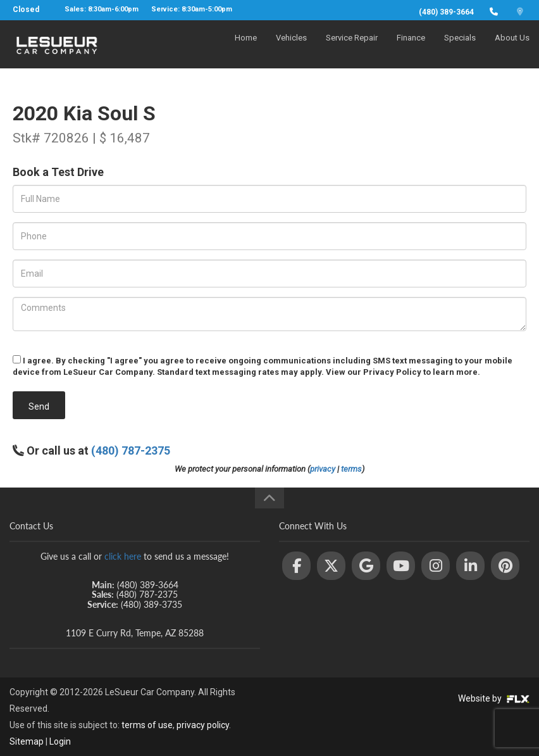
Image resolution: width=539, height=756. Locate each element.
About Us (512, 48)
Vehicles (291, 48)
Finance (411, 48)
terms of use (147, 725)
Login (60, 741)
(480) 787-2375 (131, 450)
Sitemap (27, 741)
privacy (323, 469)
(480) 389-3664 (446, 12)
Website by (494, 698)
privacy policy (203, 725)
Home (246, 48)
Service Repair (352, 48)
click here (123, 556)
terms (351, 469)
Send (39, 406)
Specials (460, 48)
